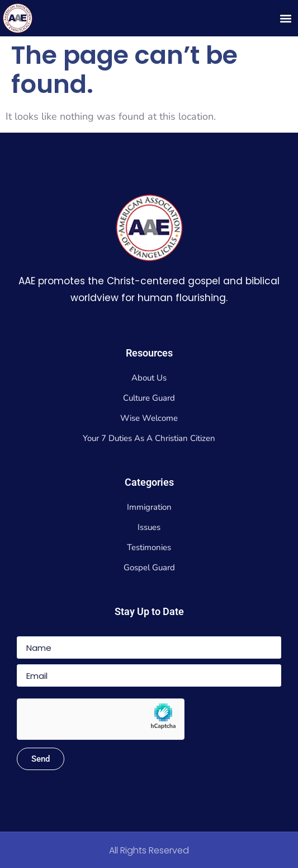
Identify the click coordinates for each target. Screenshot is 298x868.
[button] (286, 18)
